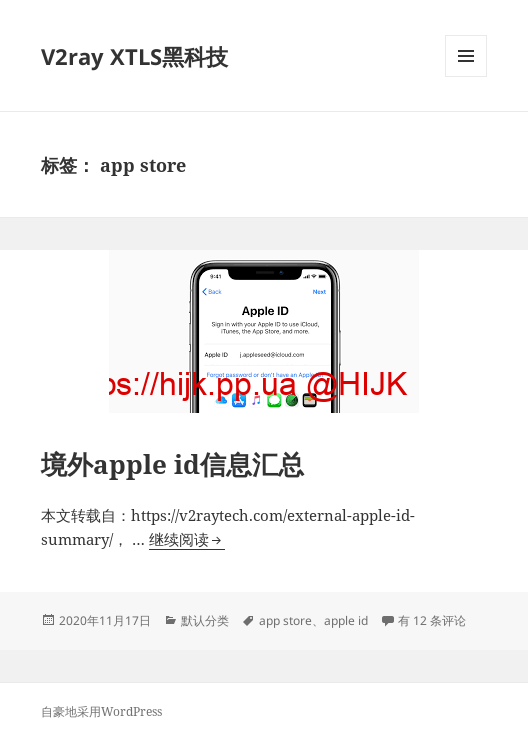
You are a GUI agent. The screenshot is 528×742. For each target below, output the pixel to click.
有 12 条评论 (432, 620)
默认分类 (205, 620)
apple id (346, 620)
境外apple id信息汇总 (172, 464)
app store (285, 620)
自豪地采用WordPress (101, 711)
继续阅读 (187, 539)
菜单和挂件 (466, 76)
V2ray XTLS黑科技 (134, 56)
